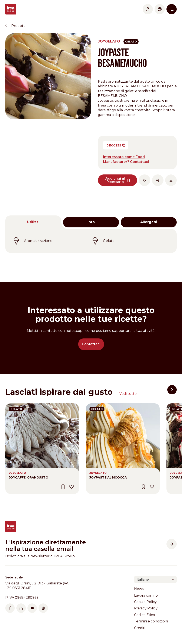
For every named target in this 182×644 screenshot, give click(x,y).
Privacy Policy (146, 608)
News (139, 589)
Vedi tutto (128, 394)
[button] (172, 390)
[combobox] (155, 580)
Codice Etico (145, 615)
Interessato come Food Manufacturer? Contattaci (126, 159)
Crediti (140, 628)
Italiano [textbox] (143, 580)
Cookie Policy (145, 602)
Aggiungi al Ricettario (118, 180)
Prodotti (18, 26)
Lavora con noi (146, 595)
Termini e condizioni (151, 621)
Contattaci (91, 344)
